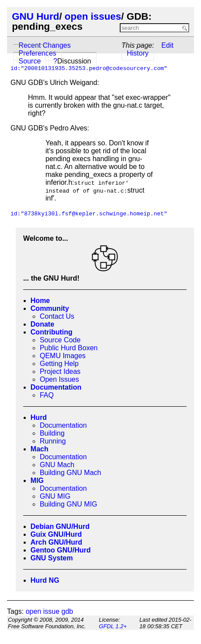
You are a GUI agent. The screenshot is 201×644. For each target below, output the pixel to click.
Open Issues (59, 379)
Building (52, 433)
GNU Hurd (35, 16)
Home (40, 301)
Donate (42, 324)
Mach (40, 449)
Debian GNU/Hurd (60, 526)
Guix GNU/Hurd (56, 534)
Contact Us (57, 316)
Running (53, 441)
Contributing (52, 332)
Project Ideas (60, 371)
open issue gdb (50, 611)
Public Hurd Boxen (69, 348)
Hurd (39, 417)
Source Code (60, 340)
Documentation (56, 387)
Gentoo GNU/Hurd (61, 550)
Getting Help (59, 364)
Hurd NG (45, 580)
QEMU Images (63, 356)
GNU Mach (57, 465)
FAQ (47, 395)
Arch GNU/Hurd (56, 542)
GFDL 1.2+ (113, 626)
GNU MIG (55, 496)
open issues (93, 16)
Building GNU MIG (69, 504)
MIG (37, 480)
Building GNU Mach (71, 473)
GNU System (52, 558)
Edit (167, 45)
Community (50, 308)
